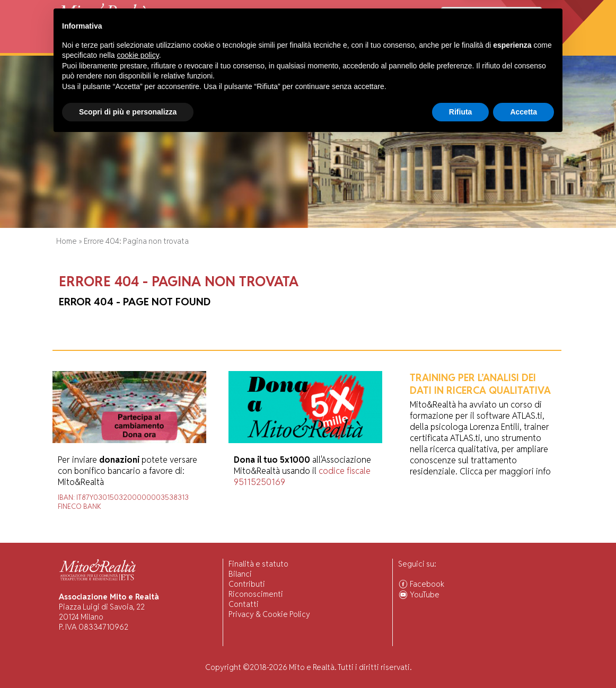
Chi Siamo (99, 47)
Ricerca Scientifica (227, 47)
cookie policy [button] (138, 603)
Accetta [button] (523, 659)
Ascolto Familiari (384, 47)
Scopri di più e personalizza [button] (128, 659)
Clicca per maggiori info (505, 471)
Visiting (171, 47)
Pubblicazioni (293, 47)
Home (66, 47)
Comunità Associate (458, 47)
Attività (136, 47)
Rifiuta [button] (461, 659)
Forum (335, 47)
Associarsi (521, 47)
